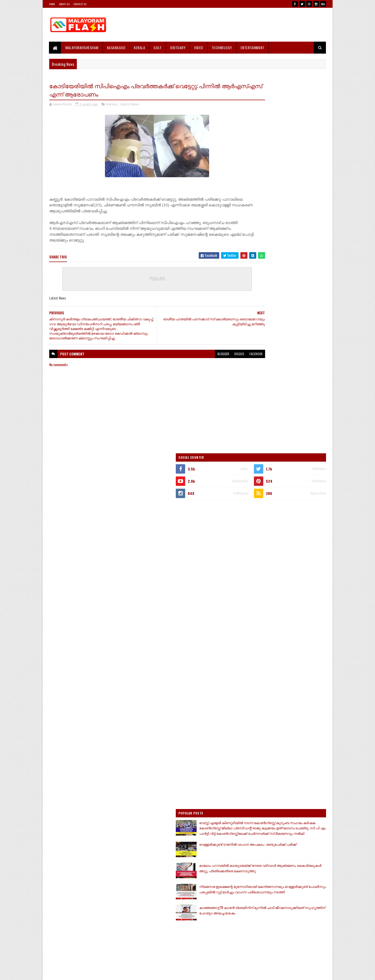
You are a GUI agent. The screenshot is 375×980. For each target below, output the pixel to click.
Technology (222, 47)
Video (199, 47)
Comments (305, 657)
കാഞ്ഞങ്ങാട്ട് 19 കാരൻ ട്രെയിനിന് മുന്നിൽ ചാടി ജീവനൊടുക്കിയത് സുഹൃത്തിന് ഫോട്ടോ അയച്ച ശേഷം (295, 569)
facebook (224, 360)
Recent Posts (264, 657)
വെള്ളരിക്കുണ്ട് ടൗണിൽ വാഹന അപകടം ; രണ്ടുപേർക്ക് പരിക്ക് (291, 491)
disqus (208, 360)
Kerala (140, 47)
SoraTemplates (74, 973)
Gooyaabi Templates (117, 973)
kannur (112, 105)
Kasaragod (116, 47)
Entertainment (253, 47)
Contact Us (80, 4)
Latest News (130, 105)
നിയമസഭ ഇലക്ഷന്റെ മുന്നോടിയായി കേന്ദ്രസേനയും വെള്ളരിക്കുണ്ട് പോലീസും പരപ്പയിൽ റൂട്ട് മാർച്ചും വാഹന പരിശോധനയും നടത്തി (284, 544)
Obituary (178, 47)
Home (52, 4)
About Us (64, 4)
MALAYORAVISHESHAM (82, 47)
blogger (192, 360)
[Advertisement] (231, 25)
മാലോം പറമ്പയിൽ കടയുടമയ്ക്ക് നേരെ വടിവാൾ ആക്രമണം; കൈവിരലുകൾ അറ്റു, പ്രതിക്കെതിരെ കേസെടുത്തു (284, 517)
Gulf (158, 47)
